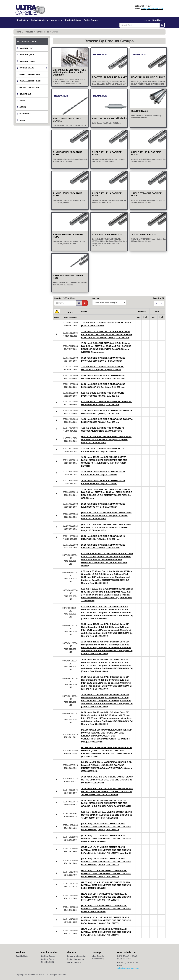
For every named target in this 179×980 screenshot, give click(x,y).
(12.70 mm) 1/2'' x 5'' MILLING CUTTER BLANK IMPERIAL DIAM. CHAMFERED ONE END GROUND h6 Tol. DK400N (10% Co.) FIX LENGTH (106, 897)
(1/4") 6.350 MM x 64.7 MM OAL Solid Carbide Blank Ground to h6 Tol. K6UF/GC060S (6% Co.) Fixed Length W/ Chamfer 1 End (106, 527)
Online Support (91, 20)
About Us (57, 20)
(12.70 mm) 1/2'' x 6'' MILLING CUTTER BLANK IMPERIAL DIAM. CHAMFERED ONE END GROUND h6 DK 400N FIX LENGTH (106, 909)
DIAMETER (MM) (25, 48)
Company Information (76, 956)
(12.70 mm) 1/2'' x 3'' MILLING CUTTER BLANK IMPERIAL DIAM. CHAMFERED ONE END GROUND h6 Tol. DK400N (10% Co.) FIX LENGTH (106, 932)
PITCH (21, 100)
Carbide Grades (40, 20)
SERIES (21, 107)
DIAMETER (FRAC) (26, 61)
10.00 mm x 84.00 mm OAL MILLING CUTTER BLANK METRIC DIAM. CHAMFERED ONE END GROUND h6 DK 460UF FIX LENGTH (107, 780)
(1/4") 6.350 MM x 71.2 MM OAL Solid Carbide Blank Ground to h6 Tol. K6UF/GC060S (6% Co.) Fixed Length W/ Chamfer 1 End (106, 516)
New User (157, 20)
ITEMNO (21, 120)
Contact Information (75, 959)
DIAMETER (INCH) (25, 55)
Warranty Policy (74, 962)
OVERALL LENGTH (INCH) (29, 81)
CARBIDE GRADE (25, 68)
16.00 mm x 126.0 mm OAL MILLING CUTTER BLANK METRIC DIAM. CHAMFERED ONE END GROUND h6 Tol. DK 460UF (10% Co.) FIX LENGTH (107, 792)
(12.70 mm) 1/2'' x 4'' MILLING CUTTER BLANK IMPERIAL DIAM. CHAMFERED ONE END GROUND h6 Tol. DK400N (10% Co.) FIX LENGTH (106, 873)
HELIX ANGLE (24, 94)
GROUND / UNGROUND (28, 87)
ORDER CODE (24, 114)
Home (18, 32)
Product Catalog (73, 20)
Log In (147, 20)
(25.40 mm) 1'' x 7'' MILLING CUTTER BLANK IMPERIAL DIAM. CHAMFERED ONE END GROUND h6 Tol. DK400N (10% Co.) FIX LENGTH (106, 862)
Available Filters (27, 42)
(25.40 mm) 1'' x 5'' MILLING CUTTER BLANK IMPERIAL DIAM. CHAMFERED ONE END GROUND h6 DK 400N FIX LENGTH (106, 838)
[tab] (32, 42)
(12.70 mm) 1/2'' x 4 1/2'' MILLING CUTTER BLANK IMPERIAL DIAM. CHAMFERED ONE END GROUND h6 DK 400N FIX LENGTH (106, 885)
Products (23, 20)
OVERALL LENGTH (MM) (28, 74)
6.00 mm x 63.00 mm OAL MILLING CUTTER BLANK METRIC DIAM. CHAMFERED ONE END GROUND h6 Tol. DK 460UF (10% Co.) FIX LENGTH (107, 815)
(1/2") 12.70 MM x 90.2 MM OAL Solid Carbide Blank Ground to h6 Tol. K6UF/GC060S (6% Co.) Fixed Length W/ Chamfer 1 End (106, 440)
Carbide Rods (43, 32)
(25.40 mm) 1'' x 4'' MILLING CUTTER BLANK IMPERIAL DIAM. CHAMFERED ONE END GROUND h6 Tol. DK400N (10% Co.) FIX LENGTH (106, 827)
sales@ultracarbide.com (152, 9)
